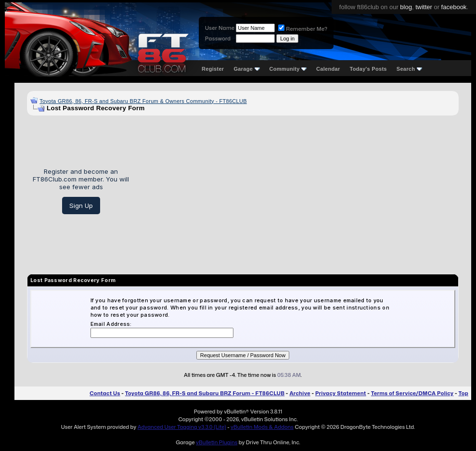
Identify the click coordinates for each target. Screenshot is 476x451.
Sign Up (81, 206)
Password (218, 39)
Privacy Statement (341, 393)
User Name (220, 28)
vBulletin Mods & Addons (262, 427)
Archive (300, 393)
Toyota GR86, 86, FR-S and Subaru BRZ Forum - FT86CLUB (205, 393)
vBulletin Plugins (217, 442)
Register (213, 69)
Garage (246, 69)
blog (406, 7)
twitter (424, 7)
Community (288, 69)
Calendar (328, 69)
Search (409, 69)
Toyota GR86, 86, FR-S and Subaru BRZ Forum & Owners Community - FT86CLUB (143, 101)
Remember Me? (303, 29)
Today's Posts (368, 69)
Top (463, 393)
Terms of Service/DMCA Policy (412, 393)
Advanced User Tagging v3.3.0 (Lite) (182, 427)
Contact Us (105, 393)
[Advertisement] (297, 191)
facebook (454, 7)
